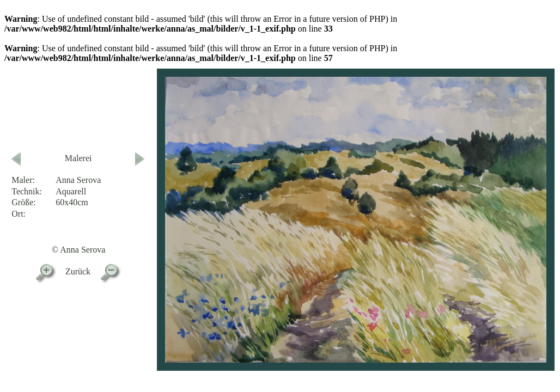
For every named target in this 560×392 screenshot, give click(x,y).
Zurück (78, 271)
